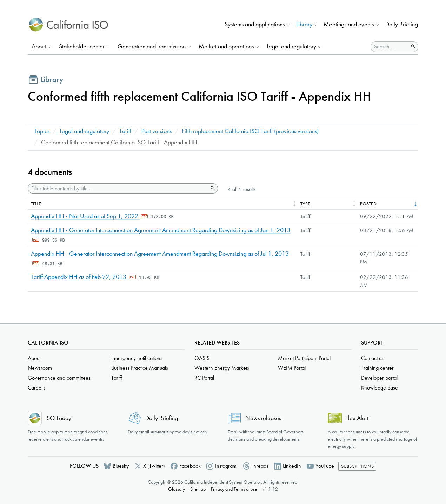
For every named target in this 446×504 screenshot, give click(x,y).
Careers (36, 388)
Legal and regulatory (84, 131)
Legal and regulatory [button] (291, 47)
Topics (42, 131)
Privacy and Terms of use (234, 489)
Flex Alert (357, 418)
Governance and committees (59, 378)
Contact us (372, 358)
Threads (260, 466)
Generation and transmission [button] (152, 47)
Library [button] (304, 24)
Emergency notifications (137, 358)
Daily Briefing (402, 24)
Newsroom (40, 368)
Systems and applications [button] (255, 24)
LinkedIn (292, 466)
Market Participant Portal (304, 358)
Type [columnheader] (305, 204)
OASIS (202, 358)
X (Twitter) (154, 466)
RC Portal (204, 378)
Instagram (226, 466)
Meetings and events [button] (349, 24)
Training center (377, 368)
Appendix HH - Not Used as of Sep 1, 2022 (85, 216)
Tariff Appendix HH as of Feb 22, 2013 (79, 277)
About (34, 358)
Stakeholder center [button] (82, 47)
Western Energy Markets (222, 368)
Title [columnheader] (36, 204)
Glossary (177, 489)
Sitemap (198, 489)
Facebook (190, 466)
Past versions (157, 131)
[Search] (390, 47)
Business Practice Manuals (140, 368)
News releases (263, 418)
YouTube (325, 466)
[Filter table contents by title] (118, 188)
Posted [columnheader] (368, 204)
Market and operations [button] (226, 47)
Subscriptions (357, 466)
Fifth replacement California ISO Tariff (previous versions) (250, 131)
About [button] (39, 47)
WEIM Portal (292, 368)
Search (212, 189)
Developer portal (379, 378)
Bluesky (121, 466)
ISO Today (58, 418)
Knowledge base (380, 388)
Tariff (125, 131)
